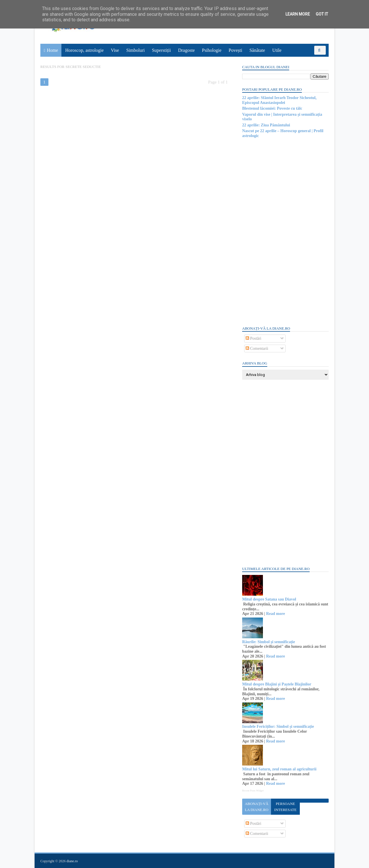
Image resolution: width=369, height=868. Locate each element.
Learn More (298, 14)
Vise (115, 50)
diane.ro (72, 861)
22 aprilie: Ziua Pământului (266, 125)
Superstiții (161, 50)
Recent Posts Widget (253, 791)
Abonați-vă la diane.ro (257, 807)
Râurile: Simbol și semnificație (269, 642)
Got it (322, 14)
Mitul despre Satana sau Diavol (269, 599)
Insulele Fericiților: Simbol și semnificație (278, 727)
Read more (275, 614)
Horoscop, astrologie (84, 50)
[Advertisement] (285, 231)
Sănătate (257, 50)
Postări (253, 338)
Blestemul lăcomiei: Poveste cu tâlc (272, 108)
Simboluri (135, 50)
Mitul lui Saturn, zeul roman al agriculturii (279, 769)
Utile (277, 50)
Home (52, 50)
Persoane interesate (285, 807)
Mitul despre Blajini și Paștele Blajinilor (277, 684)
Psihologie (212, 50)
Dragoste (187, 50)
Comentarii (257, 348)
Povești (235, 50)
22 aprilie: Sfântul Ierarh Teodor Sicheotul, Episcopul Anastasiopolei (279, 100)
